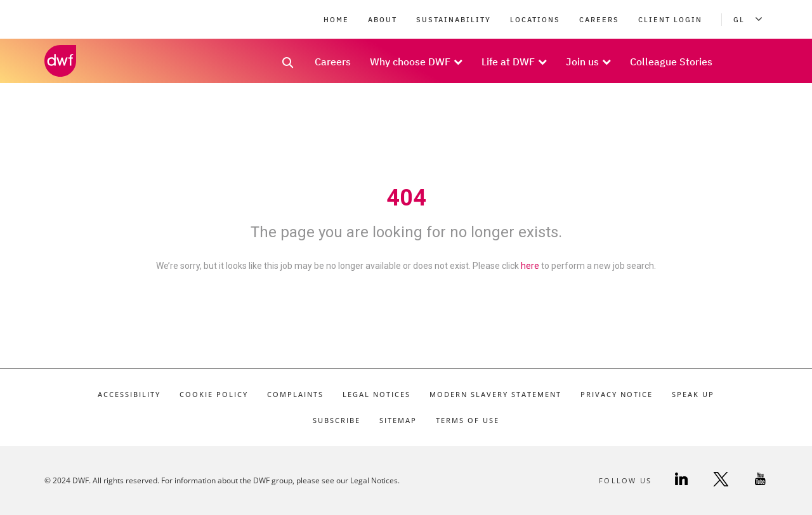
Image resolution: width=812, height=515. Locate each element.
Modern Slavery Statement (495, 394)
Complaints (295, 394)
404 (406, 198)
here (530, 266)
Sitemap (398, 420)
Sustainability (454, 20)
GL (750, 20)
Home (336, 20)
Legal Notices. (375, 480)
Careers (599, 20)
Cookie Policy (214, 394)
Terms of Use (468, 420)
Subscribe (337, 420)
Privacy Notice (617, 394)
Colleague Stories (671, 62)
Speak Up (693, 394)
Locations (535, 20)
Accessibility (129, 394)
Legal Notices (377, 394)
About (383, 20)
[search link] (288, 67)
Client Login (670, 20)
